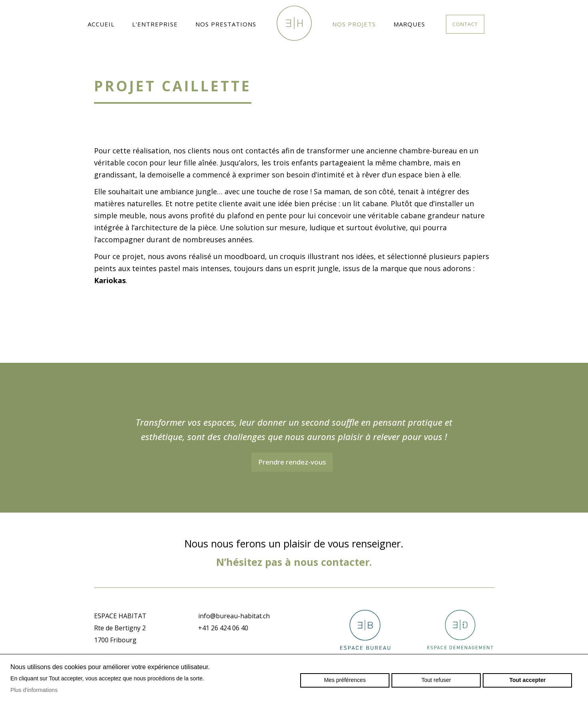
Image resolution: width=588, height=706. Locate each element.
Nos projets (354, 24)
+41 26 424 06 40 (223, 628)
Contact (465, 24)
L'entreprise (155, 24)
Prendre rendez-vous (292, 462)
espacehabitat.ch (294, 23)
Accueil (101, 24)
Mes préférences (345, 680)
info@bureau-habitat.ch (234, 616)
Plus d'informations (34, 690)
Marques (409, 24)
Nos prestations (226, 24)
